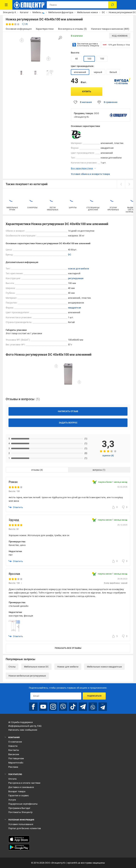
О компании (15, 742)
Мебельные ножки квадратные (104, 667)
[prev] (121, 184)
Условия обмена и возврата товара (90, 174)
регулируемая (76, 278)
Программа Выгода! (19, 808)
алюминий (80, 72)
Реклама (13, 767)
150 (102, 59)
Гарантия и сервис (19, 796)
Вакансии (14, 754)
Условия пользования (21, 824)
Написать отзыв (68, 411)
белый (113, 72)
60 (76, 59)
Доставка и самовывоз (21, 787)
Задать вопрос (68, 423)
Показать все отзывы (68, 648)
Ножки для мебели (68, 667)
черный (98, 72)
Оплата (12, 779)
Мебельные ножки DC (36, 667)
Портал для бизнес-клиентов (25, 828)
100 (89, 59)
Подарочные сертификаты (23, 804)
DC (70, 255)
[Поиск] (112, 5)
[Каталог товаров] (6, 5)
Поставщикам (16, 758)
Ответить (16, 507)
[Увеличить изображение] (60, 38)
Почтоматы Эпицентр (20, 812)
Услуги (12, 800)
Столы (12, 667)
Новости (13, 746)
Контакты (14, 750)
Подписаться (94, 696)
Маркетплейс (16, 763)
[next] (129, 184)
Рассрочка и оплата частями (24, 783)
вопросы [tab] (97, 470)
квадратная (74, 308)
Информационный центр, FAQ (25, 726)
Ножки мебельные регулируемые (27, 676)
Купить (87, 91)
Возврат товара (17, 791)
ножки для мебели (79, 269)
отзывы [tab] (35, 470)
